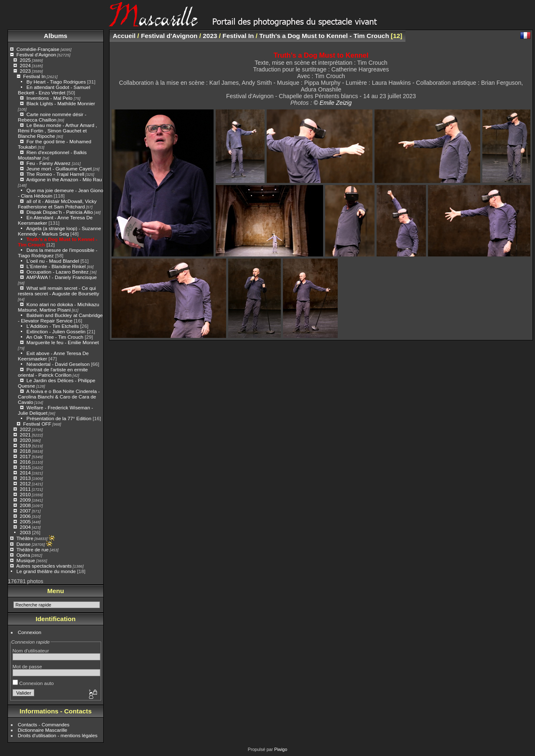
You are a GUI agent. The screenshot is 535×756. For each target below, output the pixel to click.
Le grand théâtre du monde (46, 571)
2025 (25, 60)
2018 (25, 451)
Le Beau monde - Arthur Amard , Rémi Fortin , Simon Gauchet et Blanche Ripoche (57, 131)
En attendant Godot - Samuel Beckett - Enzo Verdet (54, 90)
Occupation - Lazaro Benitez (58, 272)
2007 (25, 511)
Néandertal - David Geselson (58, 364)
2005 (25, 521)
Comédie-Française (38, 49)
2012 (25, 483)
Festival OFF (37, 424)
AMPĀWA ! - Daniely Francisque (62, 277)
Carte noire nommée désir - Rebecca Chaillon (52, 117)
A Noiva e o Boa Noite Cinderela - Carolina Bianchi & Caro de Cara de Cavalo (59, 397)
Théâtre (25, 538)
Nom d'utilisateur (31, 651)
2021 (25, 435)
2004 (25, 527)
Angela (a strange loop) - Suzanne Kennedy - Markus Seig (60, 231)
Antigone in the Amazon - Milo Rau (64, 179)
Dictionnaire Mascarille (43, 730)
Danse (23, 544)
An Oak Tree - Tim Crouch (55, 337)
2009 (25, 500)
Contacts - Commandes (44, 724)
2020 (25, 440)
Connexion (30, 632)
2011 (25, 489)
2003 (25, 532)
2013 (25, 478)
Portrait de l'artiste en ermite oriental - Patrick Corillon (53, 372)
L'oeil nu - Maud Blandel (53, 261)
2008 (25, 505)
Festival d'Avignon (36, 55)
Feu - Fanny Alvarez (49, 163)
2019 (25, 445)
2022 (25, 429)
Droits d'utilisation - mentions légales (58, 735)
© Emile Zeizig (332, 103)
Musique (25, 560)
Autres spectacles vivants (44, 566)
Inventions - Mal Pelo (50, 98)
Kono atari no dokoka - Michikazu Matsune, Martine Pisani (59, 307)
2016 (25, 462)
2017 (25, 456)
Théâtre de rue (32, 549)
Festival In (34, 76)
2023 (25, 71)
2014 (25, 473)
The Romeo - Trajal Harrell (55, 174)
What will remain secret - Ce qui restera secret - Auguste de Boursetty (59, 291)
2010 (25, 494)
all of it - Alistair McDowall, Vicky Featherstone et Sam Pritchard (57, 204)
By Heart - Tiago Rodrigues (56, 82)
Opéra (23, 555)
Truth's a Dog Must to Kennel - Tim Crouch (324, 36)
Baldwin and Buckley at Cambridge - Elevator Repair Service (60, 318)
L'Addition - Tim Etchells (52, 326)
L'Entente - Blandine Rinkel (57, 266)
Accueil (124, 36)
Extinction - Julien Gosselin (56, 331)
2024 (25, 65)
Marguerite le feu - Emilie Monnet (62, 342)
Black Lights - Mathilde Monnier (61, 103)
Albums (56, 36)
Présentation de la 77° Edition (59, 418)
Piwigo (281, 749)
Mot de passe (27, 666)
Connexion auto (33, 683)
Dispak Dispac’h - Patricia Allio (60, 212)
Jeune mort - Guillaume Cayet (59, 169)
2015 (25, 467)
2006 (25, 516)
